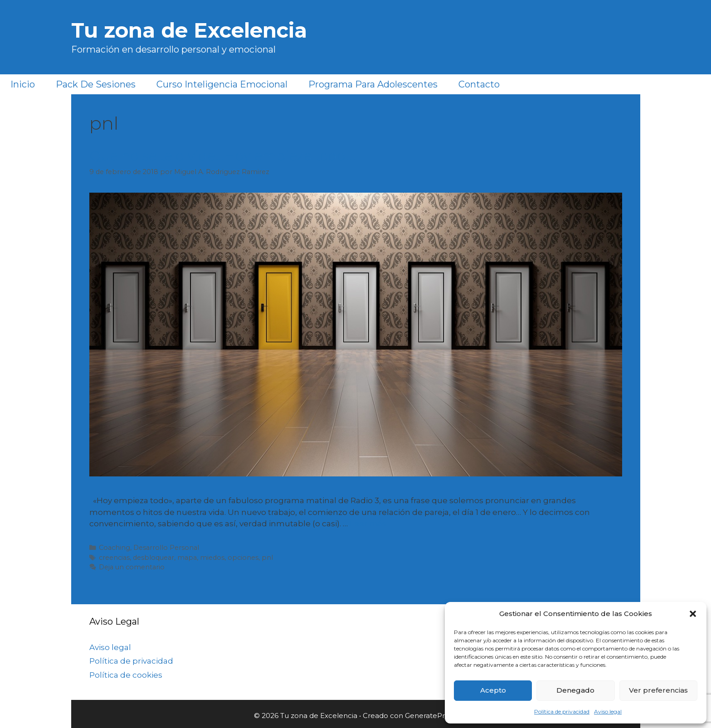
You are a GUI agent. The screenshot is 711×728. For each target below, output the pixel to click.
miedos (212, 558)
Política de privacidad (562, 711)
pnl (267, 558)
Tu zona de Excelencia (189, 30)
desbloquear (153, 558)
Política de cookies (126, 675)
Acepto (493, 690)
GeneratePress (430, 716)
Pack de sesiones (96, 84)
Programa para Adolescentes (373, 84)
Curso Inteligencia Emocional (222, 84)
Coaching (114, 548)
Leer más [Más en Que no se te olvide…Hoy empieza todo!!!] (368, 524)
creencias (114, 558)
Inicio (23, 84)
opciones (243, 558)
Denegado (575, 690)
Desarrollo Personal (166, 548)
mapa (187, 558)
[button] (693, 614)
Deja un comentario (132, 567)
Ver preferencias (658, 690)
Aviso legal (608, 711)
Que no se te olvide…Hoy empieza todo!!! (223, 156)
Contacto (479, 84)
